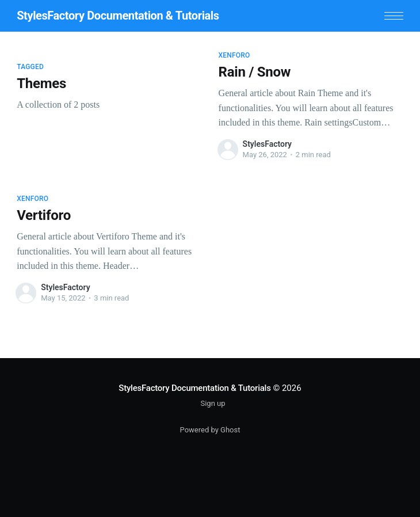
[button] (394, 16)
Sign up (213, 403)
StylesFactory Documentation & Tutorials (118, 16)
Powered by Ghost (210, 430)
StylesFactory (267, 144)
